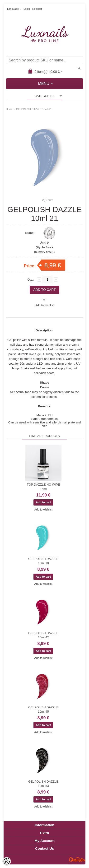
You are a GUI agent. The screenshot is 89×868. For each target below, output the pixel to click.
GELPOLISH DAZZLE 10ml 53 (43, 784)
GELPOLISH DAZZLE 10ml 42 (43, 635)
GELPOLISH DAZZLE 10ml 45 (43, 709)
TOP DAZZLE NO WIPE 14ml (43, 487)
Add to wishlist (44, 305)
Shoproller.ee (77, 860)
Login (27, 9)
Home (9, 109)
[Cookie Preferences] (7, 861)
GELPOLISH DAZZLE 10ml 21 (34, 109)
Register (37, 9)
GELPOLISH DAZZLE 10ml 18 (43, 561)
